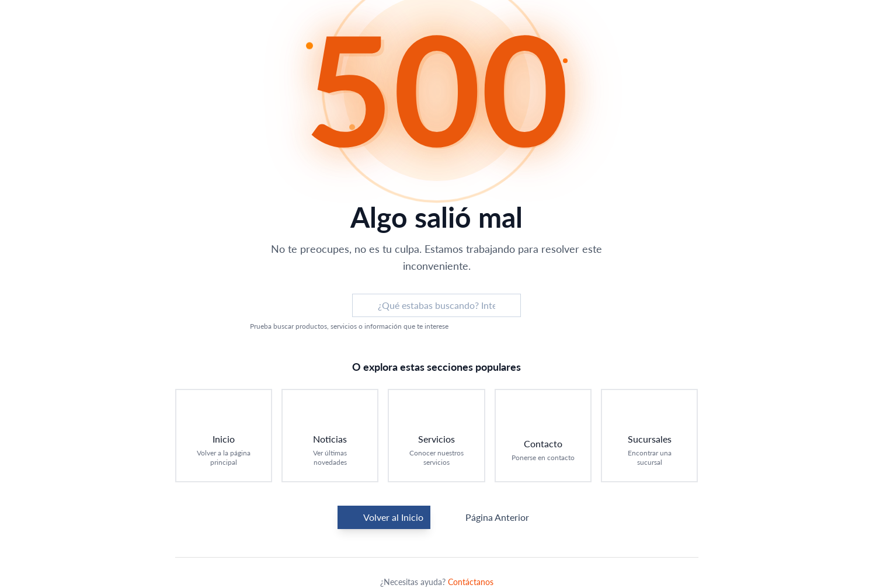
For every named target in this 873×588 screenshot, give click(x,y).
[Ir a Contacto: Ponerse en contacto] (543, 436)
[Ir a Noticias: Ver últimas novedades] (330, 436)
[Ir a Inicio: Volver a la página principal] (224, 436)
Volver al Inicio (384, 517)
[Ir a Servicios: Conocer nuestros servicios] (436, 436)
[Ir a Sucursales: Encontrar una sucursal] (649, 436)
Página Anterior (488, 517)
